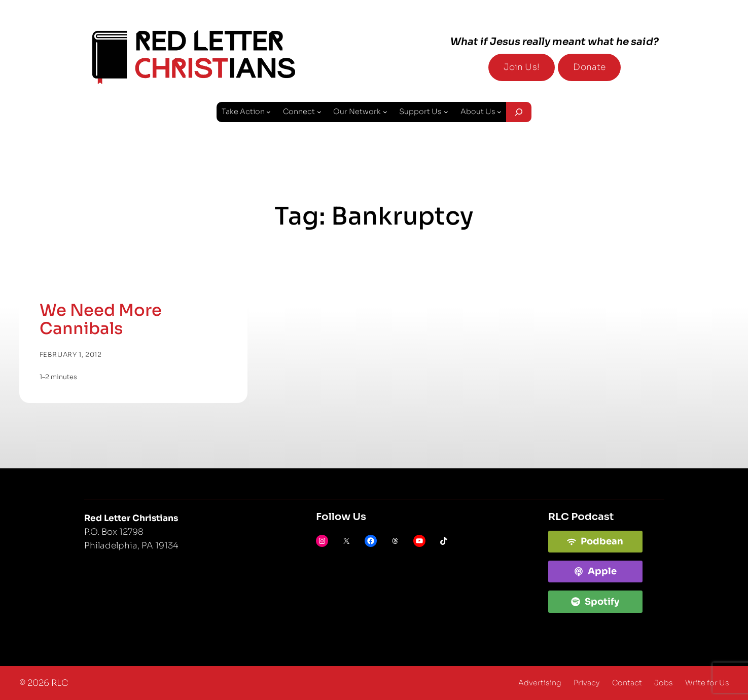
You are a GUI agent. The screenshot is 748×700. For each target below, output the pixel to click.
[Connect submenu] (319, 112)
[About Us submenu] (499, 112)
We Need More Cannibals (101, 319)
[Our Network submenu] (385, 112)
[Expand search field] (519, 112)
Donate (589, 67)
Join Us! (522, 67)
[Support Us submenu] (446, 112)
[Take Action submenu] (269, 112)
